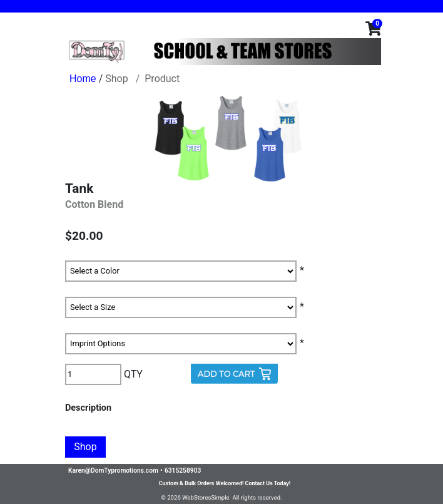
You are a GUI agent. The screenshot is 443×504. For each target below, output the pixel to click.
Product (162, 79)
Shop (116, 79)
